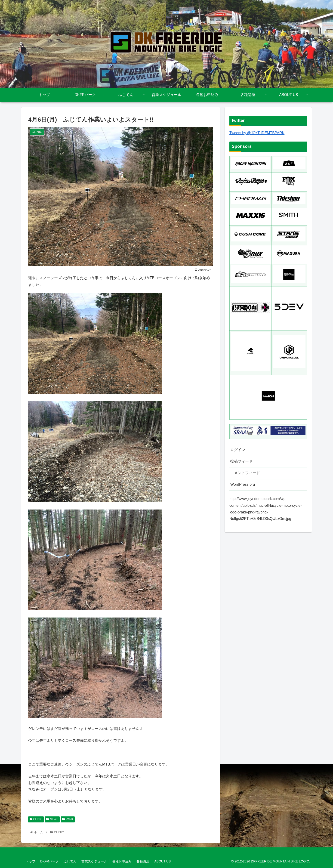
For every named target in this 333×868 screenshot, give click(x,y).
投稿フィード (241, 461)
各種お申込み (122, 861)
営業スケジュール (94, 861)
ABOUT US (162, 861)
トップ (31, 861)
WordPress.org (243, 484)
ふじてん (70, 861)
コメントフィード (245, 473)
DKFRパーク (49, 861)
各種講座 (143, 861)
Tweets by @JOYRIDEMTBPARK (257, 133)
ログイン (238, 450)
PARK (68, 819)
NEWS (52, 819)
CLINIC (36, 819)
